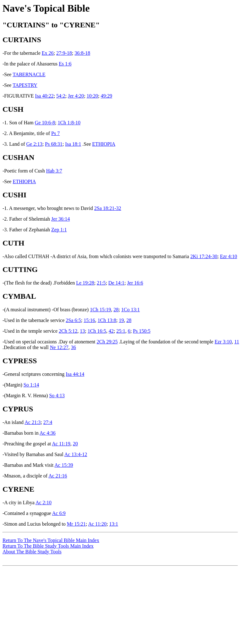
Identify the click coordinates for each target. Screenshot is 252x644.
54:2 (61, 96)
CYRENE (18, 489)
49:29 (106, 96)
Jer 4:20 (76, 96)
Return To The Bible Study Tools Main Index (48, 546)
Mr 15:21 (76, 524)
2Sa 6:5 (73, 320)
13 (82, 331)
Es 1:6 (65, 64)
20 (75, 444)
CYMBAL (19, 296)
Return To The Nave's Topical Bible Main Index (51, 540)
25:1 (121, 331)
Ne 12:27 (59, 347)
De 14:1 (116, 283)
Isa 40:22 (44, 96)
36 (74, 347)
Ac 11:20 (97, 524)
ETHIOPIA (104, 144)
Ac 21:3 (33, 422)
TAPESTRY (25, 85)
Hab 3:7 (54, 171)
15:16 (89, 320)
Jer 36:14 (60, 219)
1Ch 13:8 (107, 320)
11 (237, 342)
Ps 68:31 (54, 144)
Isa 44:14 (75, 374)
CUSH (13, 109)
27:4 (48, 422)
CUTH (13, 243)
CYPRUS (18, 409)
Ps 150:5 (142, 331)
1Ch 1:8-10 (69, 123)
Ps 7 (55, 133)
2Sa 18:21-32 (108, 208)
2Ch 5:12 (68, 331)
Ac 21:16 (58, 476)
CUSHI (14, 195)
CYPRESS (20, 361)
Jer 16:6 (135, 283)
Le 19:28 (85, 283)
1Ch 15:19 (100, 310)
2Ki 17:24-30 (204, 256)
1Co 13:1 (131, 310)
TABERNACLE (29, 74)
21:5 (101, 283)
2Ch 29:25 (107, 342)
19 (121, 320)
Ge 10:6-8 (45, 123)
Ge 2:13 (34, 144)
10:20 (92, 96)
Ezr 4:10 (229, 256)
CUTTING (20, 269)
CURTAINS (22, 40)
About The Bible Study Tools (32, 552)
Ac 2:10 (44, 503)
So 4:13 (57, 395)
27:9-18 (64, 53)
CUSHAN (18, 157)
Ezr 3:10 (223, 342)
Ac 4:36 (48, 433)
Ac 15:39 (64, 465)
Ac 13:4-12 (76, 454)
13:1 (113, 524)
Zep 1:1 (59, 230)
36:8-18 (82, 53)
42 (111, 331)
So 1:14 (31, 385)
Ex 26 (48, 53)
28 (116, 310)
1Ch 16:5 (97, 331)
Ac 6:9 (59, 513)
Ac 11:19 (61, 444)
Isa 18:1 (73, 144)
